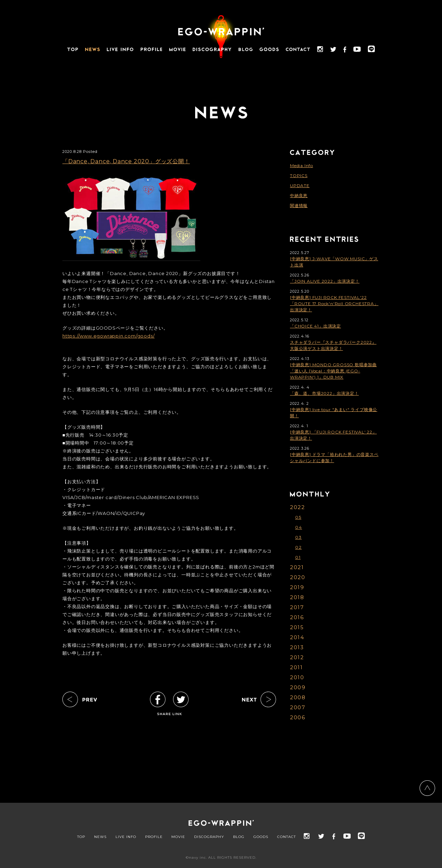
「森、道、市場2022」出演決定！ (324, 393)
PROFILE (154, 837)
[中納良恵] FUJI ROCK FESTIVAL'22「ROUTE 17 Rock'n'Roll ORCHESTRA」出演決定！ (334, 304)
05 (298, 517)
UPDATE (300, 186)
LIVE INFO (126, 837)
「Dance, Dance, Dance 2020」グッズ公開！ (126, 161)
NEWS (100, 837)
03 (298, 537)
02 (298, 547)
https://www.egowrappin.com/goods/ (108, 336)
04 (299, 527)
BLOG (239, 837)
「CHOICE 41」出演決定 (315, 326)
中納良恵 (299, 196)
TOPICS (299, 175)
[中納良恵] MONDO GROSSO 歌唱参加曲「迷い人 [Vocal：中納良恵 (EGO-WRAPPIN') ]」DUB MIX (333, 371)
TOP (81, 837)
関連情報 (299, 206)
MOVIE (178, 837)
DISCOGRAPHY (209, 837)
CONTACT (287, 837)
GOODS (261, 837)
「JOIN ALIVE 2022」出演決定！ (325, 281)
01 (298, 557)
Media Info (302, 165)
